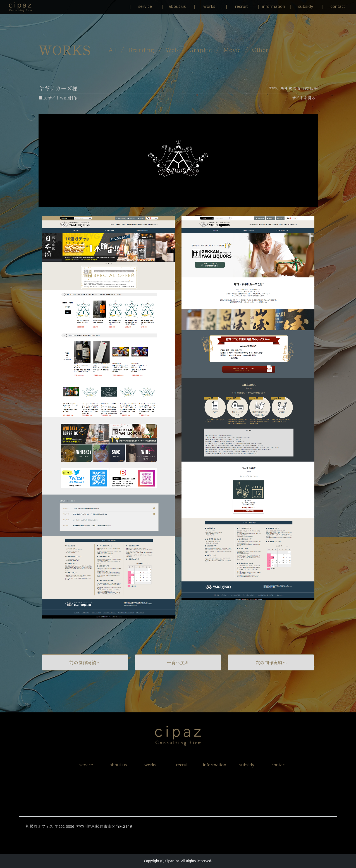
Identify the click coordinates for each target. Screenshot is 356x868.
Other (260, 49)
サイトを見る (304, 98)
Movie (232, 49)
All (113, 49)
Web (172, 49)
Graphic (201, 49)
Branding (141, 49)
